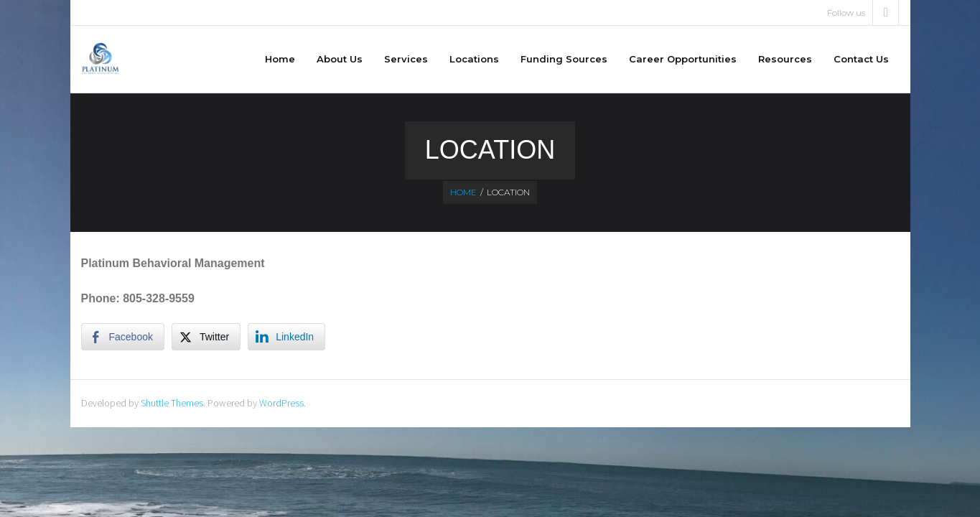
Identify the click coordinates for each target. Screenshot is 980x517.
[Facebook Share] (123, 337)
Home (463, 192)
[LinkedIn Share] (286, 337)
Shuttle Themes (172, 403)
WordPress (281, 403)
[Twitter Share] (206, 337)
